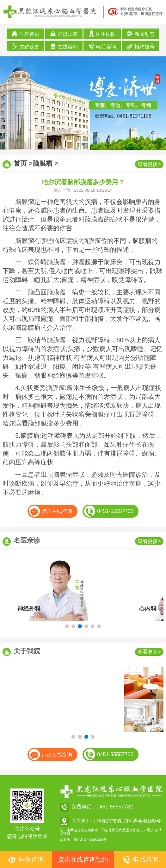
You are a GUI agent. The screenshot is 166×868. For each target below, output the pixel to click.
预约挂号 (141, 46)
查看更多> (149, 164)
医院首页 (25, 34)
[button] (83, 144)
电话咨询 (102, 46)
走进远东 (64, 34)
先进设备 (25, 46)
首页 (20, 163)
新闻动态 (141, 34)
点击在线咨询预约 (83, 859)
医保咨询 (26, 860)
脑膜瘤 (43, 163)
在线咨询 (64, 46)
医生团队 (102, 34)
